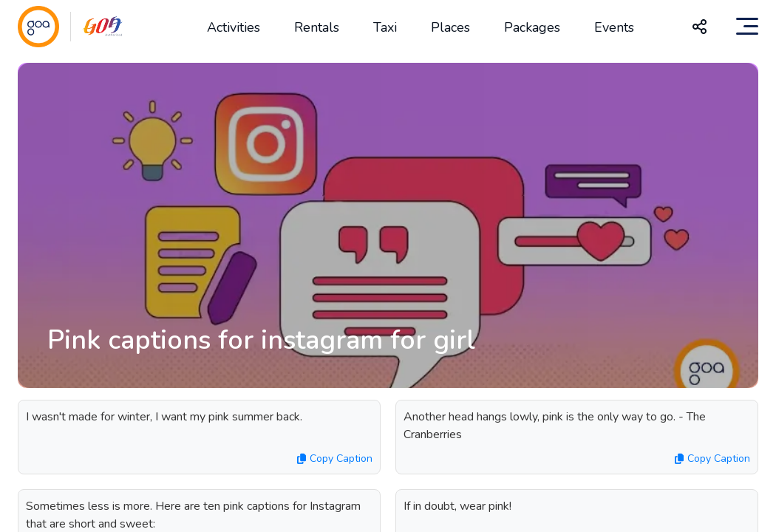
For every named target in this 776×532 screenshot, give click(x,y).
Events (614, 27)
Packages (532, 27)
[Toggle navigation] (747, 27)
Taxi (385, 27)
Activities (234, 27)
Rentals (317, 27)
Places (450, 27)
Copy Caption (335, 458)
